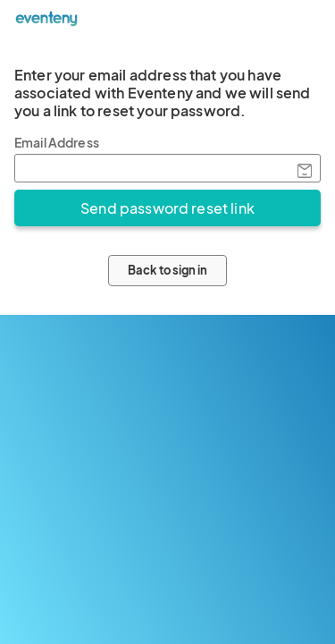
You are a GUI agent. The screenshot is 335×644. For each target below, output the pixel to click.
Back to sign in (167, 270)
